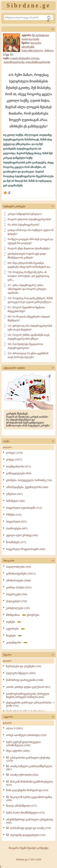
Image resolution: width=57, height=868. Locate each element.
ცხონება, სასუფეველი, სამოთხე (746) (29, 480)
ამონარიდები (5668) (18, 581)
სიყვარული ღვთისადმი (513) (24, 508)
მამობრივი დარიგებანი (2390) (25, 680)
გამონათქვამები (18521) (21, 574)
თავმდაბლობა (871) (18, 466)
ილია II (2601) (14, 728)
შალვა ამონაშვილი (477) (21, 806)
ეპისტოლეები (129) (18, 608)
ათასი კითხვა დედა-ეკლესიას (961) (28, 687)
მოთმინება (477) (16, 542)
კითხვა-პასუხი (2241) (19, 587)
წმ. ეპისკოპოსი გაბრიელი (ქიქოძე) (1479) (28, 759)
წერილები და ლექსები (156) (24, 666)
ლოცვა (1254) (14, 453)
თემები (14, 622)
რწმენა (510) (14, 515)
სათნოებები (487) (17, 528)
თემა (29, 441)
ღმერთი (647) (14, 494)
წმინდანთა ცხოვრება (23, 615)
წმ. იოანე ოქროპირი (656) (22, 775)
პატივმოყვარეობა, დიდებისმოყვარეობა (27, 62)
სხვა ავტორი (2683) (18, 751)
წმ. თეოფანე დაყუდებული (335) (26, 835)
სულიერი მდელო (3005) (21, 673)
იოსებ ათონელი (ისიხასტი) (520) (26, 735)
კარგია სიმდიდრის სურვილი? (25, 214)
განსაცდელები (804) (19, 473)
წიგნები (14, 636)
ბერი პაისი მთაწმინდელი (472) (25, 813)
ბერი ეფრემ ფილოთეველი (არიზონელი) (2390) (23, 744)
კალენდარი (17, 643)
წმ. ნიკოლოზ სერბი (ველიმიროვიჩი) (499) (29, 799)
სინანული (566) (15, 501)
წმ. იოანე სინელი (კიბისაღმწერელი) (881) (29, 768)
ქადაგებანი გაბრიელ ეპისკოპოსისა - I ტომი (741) (30, 704)
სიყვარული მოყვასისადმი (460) (26, 549)
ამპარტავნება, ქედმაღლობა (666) (27, 487)
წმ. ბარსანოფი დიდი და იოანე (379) (28, 828)
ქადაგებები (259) (16, 601)
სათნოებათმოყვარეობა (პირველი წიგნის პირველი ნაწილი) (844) (28, 695)
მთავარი (29, 561)
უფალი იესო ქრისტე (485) (22, 535)
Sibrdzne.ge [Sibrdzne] (28, 5)
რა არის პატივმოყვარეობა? (24, 225)
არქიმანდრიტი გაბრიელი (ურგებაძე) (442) (30, 821)
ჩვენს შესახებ (28, 848)
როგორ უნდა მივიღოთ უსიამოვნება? (29, 248)
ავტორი (29, 717)
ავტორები (16, 629)
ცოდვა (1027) (14, 460)
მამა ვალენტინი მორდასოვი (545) (27, 790)
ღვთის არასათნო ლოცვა (25, 58)
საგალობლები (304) (18, 567)
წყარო (29, 655)
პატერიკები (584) (17, 594)
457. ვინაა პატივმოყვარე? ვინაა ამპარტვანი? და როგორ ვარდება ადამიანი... (27, 289)
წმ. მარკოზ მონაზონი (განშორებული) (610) (29, 783)
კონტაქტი (43, 848)
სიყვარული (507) (16, 522)
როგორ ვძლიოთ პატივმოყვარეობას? (29, 219)
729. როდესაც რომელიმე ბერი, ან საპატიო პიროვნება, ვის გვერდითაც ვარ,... (28, 276)
